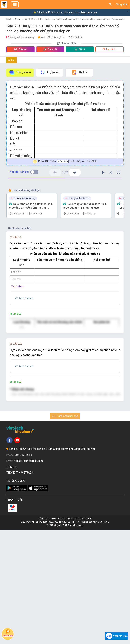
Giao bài (50, 49)
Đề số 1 (12, 60)
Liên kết (13, 582)
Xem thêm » (18, 286)
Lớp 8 (9, 19)
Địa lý (18, 19)
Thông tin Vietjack (20, 587)
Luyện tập (50, 72)
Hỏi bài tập (8, 633)
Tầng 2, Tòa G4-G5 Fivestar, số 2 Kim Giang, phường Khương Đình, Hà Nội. (52, 563)
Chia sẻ (20, 49)
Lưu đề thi (110, 49)
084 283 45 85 (23, 569)
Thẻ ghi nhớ (20, 72)
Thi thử (79, 72)
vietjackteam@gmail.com (28, 575)
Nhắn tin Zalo (117, 636)
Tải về (80, 49)
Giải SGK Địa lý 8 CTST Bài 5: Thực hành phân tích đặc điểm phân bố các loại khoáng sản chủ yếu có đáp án (74, 19)
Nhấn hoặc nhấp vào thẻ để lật (65, 161)
